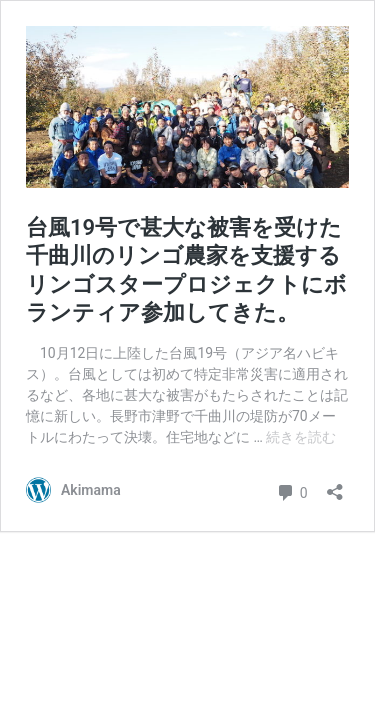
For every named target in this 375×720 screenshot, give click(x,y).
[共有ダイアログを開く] (335, 485)
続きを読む (301, 437)
